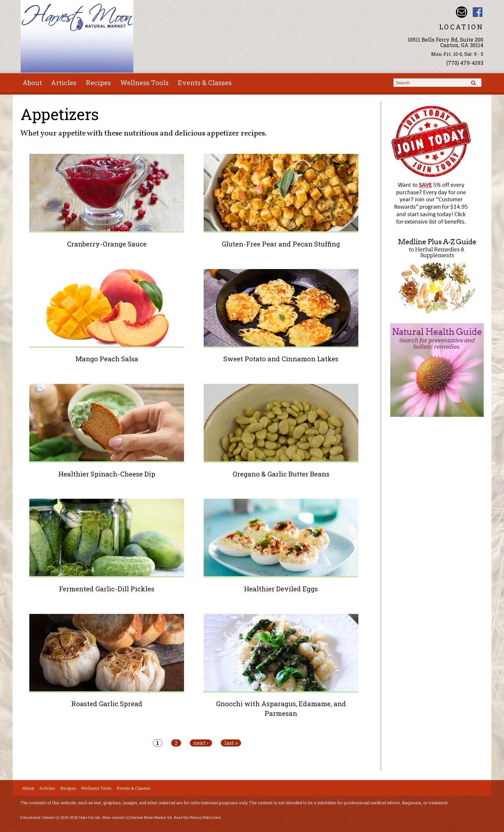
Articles (64, 83)
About (32, 83)
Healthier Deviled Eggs (281, 589)
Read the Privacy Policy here (197, 817)
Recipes (98, 83)
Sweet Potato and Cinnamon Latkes (281, 359)
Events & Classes (205, 83)
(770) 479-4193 (465, 63)
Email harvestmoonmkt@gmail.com (462, 12)
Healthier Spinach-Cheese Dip (107, 474)
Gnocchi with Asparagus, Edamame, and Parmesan (281, 708)
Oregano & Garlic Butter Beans (281, 474)
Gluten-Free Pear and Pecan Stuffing (281, 244)
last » (231, 743)
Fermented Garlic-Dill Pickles (107, 589)
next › (201, 743)
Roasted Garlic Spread (107, 704)
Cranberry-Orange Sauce (107, 244)
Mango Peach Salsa (107, 359)
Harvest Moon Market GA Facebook (478, 12)
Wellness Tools (144, 83)
